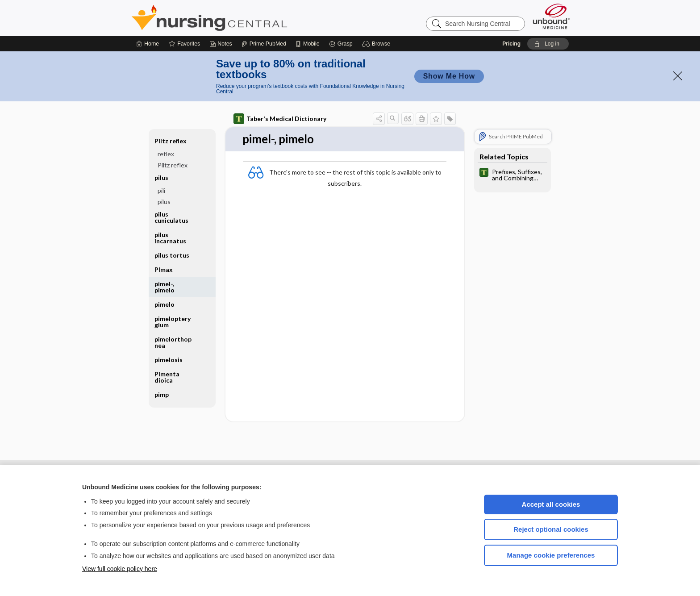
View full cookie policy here (120, 569)
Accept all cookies (551, 504)
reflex (166, 154)
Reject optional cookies (551, 529)
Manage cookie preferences (551, 555)
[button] (377, 44)
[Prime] (264, 44)
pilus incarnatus (170, 238)
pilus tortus (172, 255)
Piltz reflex (171, 141)
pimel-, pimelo (165, 287)
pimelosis (169, 360)
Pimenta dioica (167, 377)
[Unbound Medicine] (551, 16)
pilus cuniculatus (171, 217)
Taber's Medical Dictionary (280, 119)
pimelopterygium (173, 322)
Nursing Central (243, 18)
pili (161, 190)
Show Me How (449, 76)
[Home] (148, 44)
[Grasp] (341, 44)
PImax (164, 269)
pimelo (165, 304)
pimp (162, 394)
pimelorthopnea (173, 342)
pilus (161, 177)
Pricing (511, 44)
